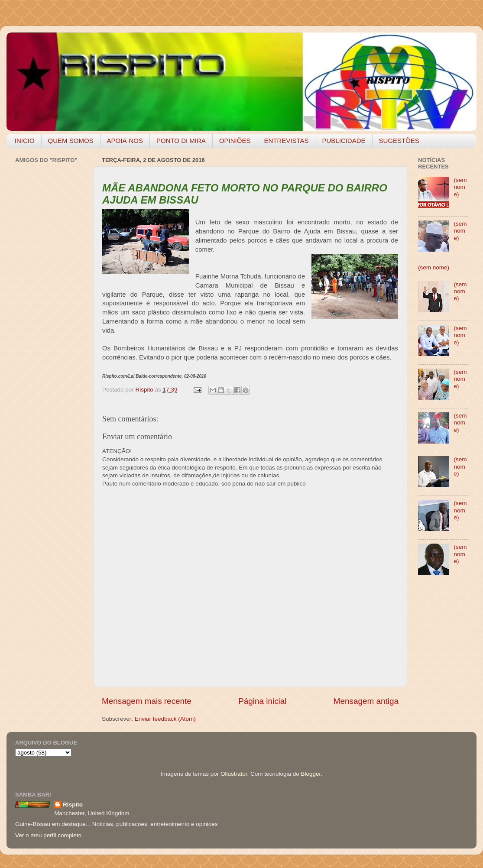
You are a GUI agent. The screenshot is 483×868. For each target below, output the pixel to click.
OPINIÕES (235, 141)
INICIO (25, 141)
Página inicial (262, 701)
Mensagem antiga (366, 701)
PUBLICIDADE (344, 141)
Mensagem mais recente (147, 701)
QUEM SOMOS (71, 141)
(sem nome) (460, 187)
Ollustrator (234, 774)
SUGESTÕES (399, 141)
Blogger (311, 774)
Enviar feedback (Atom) (165, 719)
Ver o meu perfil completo (48, 835)
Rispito (73, 805)
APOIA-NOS (125, 141)
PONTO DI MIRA (181, 141)
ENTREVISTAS (286, 141)
